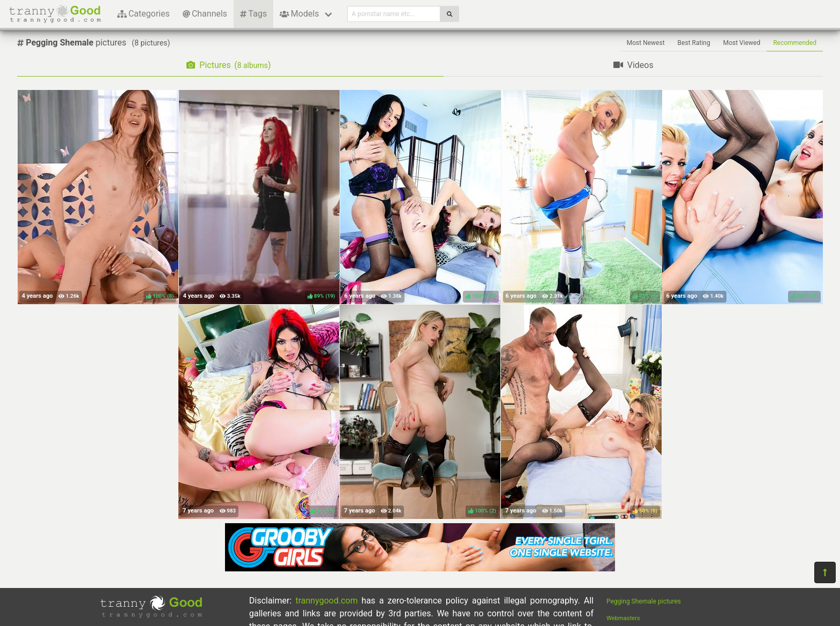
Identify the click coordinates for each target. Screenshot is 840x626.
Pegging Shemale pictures (644, 601)
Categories (144, 14)
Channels (205, 14)
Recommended (795, 43)
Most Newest (646, 43)
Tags (253, 14)
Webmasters (623, 618)
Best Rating (694, 43)
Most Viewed (742, 43)
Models (299, 14)
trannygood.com (326, 601)
